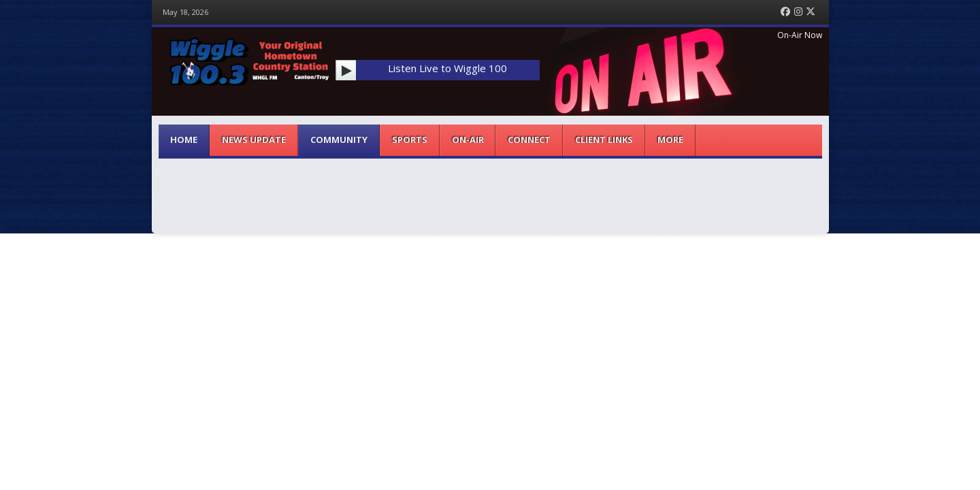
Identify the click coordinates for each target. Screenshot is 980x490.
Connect (529, 140)
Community (339, 140)
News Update (254, 140)
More (670, 140)
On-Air (468, 140)
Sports (410, 140)
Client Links (604, 140)
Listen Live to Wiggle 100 (447, 68)
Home (184, 140)
